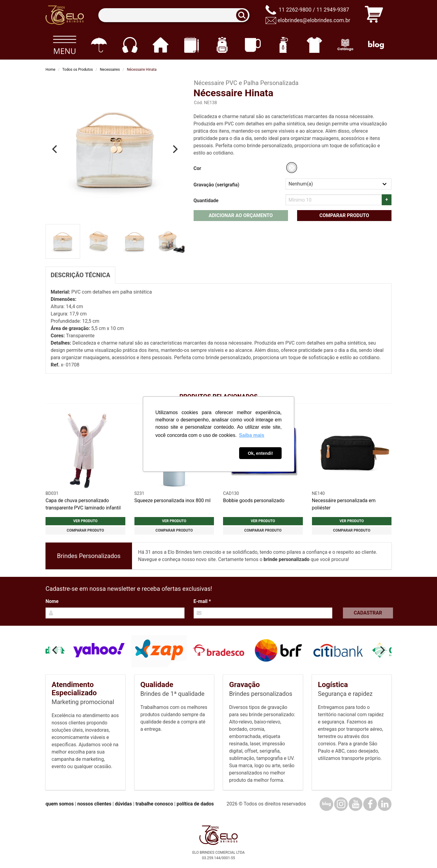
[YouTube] (356, 804)
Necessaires (110, 70)
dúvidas (124, 804)
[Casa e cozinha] (160, 45)
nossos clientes (94, 804)
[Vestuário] (315, 45)
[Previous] (55, 149)
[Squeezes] (284, 45)
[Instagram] (341, 804)
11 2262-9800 (295, 10)
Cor (197, 168)
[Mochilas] (222, 45)
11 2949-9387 (333, 10)
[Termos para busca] (174, 15)
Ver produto (85, 521)
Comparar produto (344, 215)
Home (50, 70)
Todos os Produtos (78, 70)
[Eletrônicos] (130, 45)
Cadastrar (368, 613)
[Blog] (376, 45)
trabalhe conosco (154, 804)
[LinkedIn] (385, 804)
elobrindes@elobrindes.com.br (314, 20)
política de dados (195, 804)
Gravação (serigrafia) (217, 185)
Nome (52, 601)
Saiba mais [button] (252, 435)
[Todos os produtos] (64, 45)
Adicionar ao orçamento (241, 215)
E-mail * (202, 601)
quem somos (60, 804)
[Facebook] (370, 804)
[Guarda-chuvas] (99, 45)
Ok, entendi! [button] (260, 453)
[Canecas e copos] (253, 45)
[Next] (175, 149)
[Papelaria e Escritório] (191, 45)
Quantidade (206, 201)
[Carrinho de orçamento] (374, 15)
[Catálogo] (345, 45)
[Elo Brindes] (65, 15)
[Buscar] (244, 15)
